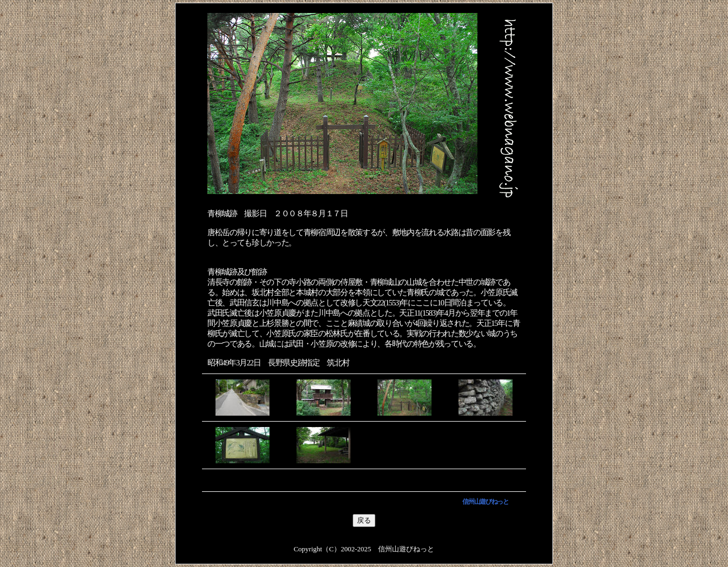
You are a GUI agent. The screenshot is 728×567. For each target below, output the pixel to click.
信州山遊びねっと (485, 502)
